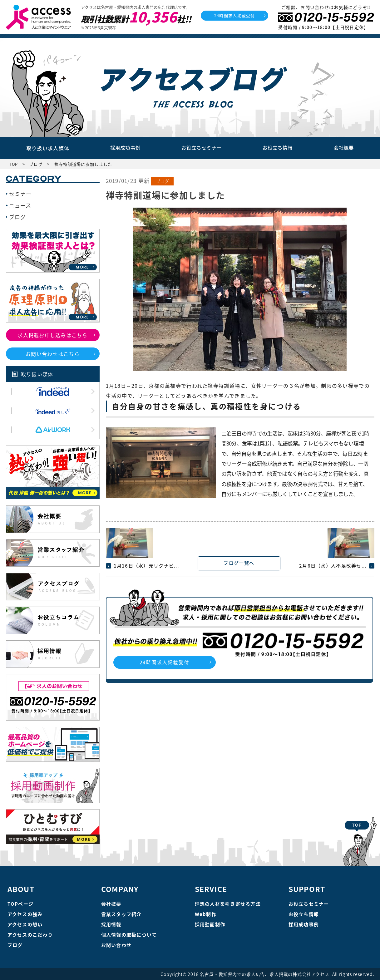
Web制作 (206, 914)
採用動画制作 (210, 924)
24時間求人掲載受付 (235, 15)
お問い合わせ (116, 945)
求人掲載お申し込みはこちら (53, 335)
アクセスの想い (25, 924)
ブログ (163, 181)
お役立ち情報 (278, 148)
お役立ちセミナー (201, 148)
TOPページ (21, 904)
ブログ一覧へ (239, 563)
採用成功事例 (124, 148)
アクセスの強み (25, 914)
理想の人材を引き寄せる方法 (228, 904)
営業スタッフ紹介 (121, 914)
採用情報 (111, 924)
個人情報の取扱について (129, 935)
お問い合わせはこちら (53, 354)
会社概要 (344, 148)
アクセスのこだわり (30, 935)
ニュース (20, 205)
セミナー (20, 194)
